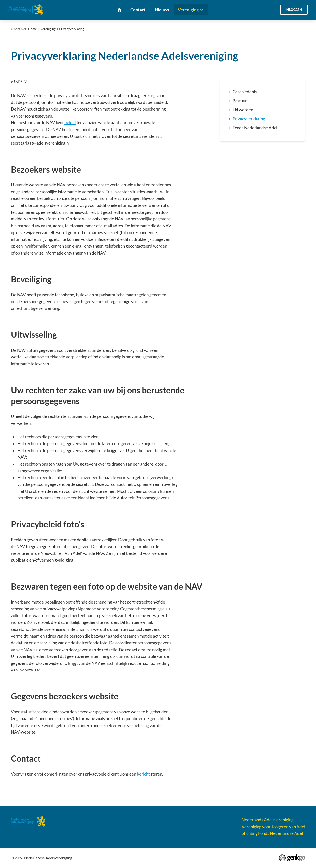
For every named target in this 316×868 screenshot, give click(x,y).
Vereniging (48, 29)
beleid (70, 123)
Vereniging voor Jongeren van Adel (273, 827)
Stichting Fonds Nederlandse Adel (272, 833)
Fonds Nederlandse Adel (255, 128)
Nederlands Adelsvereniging (268, 820)
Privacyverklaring (72, 29)
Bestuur (240, 101)
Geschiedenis (245, 92)
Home (32, 29)
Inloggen (294, 10)
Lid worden (243, 110)
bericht (143, 774)
